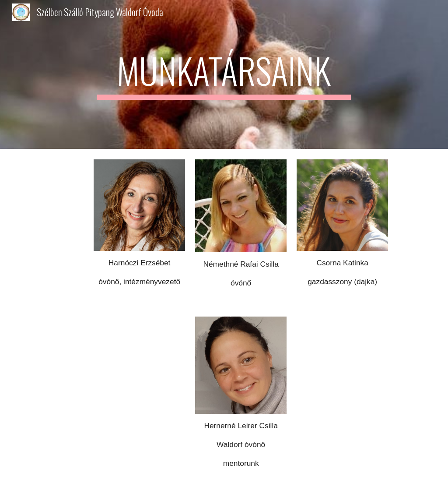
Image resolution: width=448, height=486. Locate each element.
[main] (224, 74)
